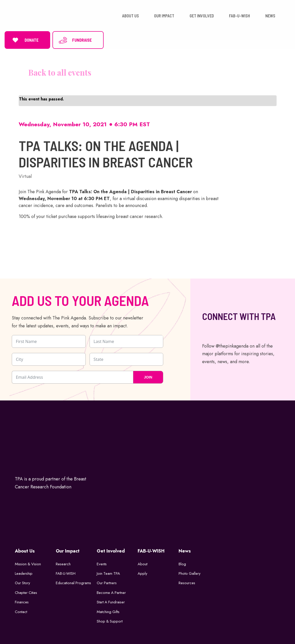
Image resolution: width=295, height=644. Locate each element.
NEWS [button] (270, 15)
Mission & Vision (29, 563)
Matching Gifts (108, 611)
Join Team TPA (109, 572)
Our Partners (107, 582)
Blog (182, 563)
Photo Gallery (190, 572)
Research (63, 563)
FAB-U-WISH (66, 572)
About (143, 563)
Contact (21, 611)
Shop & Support (110, 620)
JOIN (148, 376)
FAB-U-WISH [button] (239, 15)
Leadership (24, 572)
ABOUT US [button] (130, 15)
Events (102, 563)
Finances (22, 601)
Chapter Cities (26, 591)
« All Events (55, 71)
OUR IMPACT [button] (164, 15)
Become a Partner (112, 591)
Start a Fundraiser (111, 601)
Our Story (23, 582)
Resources (187, 582)
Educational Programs (74, 582)
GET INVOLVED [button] (202, 15)
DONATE (25, 39)
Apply (143, 572)
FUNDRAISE (75, 39)
